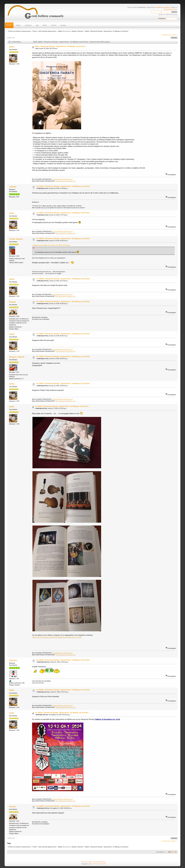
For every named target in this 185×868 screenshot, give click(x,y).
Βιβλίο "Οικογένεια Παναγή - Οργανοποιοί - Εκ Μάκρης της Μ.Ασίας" (60, 46)
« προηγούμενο (166, 35)
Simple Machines (101, 862)
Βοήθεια (18, 25)
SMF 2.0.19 (84, 862)
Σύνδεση (54, 25)
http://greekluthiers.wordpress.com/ (62, 179)
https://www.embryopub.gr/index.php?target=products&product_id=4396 (57, 637)
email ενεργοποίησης (170, 9)
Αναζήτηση (28, 25)
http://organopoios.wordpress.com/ (65, 181)
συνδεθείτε (159, 7)
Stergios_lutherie (17, 357)
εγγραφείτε (167, 7)
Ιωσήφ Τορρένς (16, 239)
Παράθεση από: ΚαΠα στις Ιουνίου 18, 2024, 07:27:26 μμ (51, 245)
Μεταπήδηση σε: (161, 852)
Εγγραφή (63, 25)
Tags (37, 25)
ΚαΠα (12, 47)
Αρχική (9, 25)
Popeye (13, 302)
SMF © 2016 (92, 862)
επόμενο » (174, 35)
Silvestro (80, 31)
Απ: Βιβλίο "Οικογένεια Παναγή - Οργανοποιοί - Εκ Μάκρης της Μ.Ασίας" (63, 186)
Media (45, 25)
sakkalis (74, 31)
